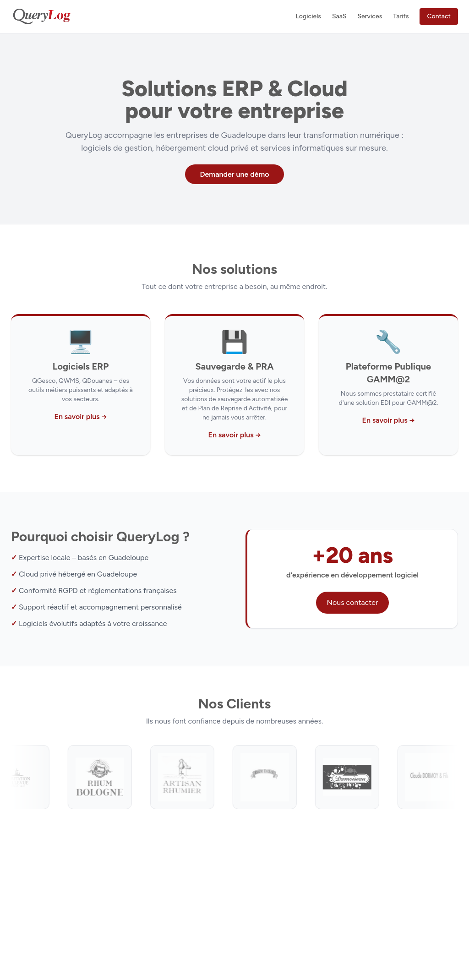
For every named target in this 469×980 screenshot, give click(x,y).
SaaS (339, 16)
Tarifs (401, 16)
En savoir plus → (80, 416)
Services (370, 16)
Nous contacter (353, 602)
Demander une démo (234, 174)
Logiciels (308, 16)
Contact (439, 16)
